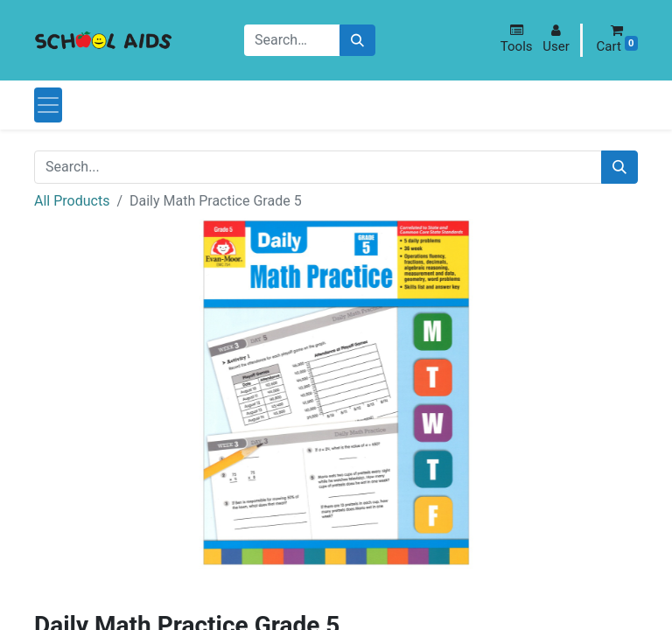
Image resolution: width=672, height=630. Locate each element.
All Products (72, 201)
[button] (517, 39)
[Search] (357, 41)
